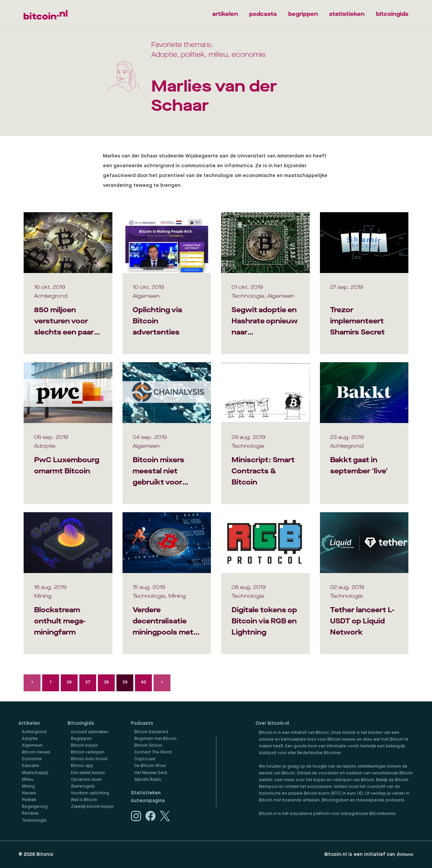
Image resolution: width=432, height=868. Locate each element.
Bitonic (45, 854)
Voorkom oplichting (90, 793)
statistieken (347, 14)
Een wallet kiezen (88, 773)
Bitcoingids (81, 723)
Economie (32, 759)
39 (125, 683)
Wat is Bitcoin (84, 800)
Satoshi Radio (148, 780)
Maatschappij (35, 773)
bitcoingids (392, 14)
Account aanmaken (90, 732)
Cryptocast (145, 759)
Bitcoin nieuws (36, 752)
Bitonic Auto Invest (89, 759)
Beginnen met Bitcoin (155, 739)
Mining (28, 787)
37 (88, 683)
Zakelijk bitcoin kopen (92, 807)
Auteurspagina (148, 801)
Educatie (31, 766)
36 (69, 683)
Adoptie (164, 55)
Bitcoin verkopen (88, 752)
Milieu (28, 780)
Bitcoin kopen (84, 746)
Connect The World (153, 752)
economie (249, 55)
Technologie (34, 821)
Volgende (162, 683)
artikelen (225, 14)
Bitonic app (82, 766)
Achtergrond (34, 732)
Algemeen (32, 746)
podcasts (263, 14)
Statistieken (146, 793)
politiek (193, 55)
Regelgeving (35, 807)
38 (106, 683)
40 (143, 683)
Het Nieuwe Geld (151, 773)
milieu (218, 55)
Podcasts (142, 723)
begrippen (303, 14)
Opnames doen (86, 780)
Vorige (32, 683)
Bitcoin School (148, 746)
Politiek (29, 800)
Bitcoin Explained (151, 732)
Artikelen (29, 723)
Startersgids (83, 787)
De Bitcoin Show (150, 766)
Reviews (30, 814)
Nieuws (29, 793)
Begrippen (81, 739)
